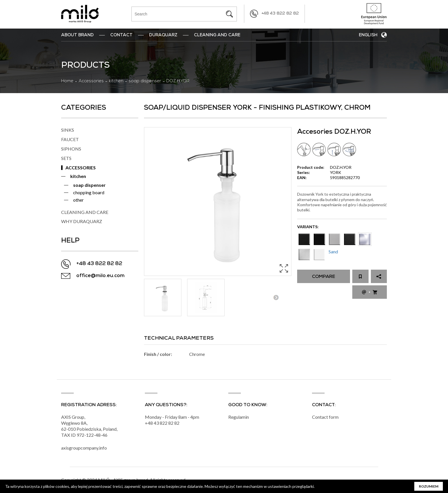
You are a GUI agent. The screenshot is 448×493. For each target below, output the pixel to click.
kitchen (116, 81)
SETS (66, 158)
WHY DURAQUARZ (82, 221)
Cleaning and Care (217, 35)
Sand (333, 251)
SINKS (68, 130)
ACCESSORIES (81, 168)
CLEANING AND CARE (85, 212)
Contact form (325, 417)
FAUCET (70, 139)
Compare (324, 277)
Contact (121, 35)
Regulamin (239, 417)
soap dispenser (145, 81)
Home (67, 81)
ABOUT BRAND (77, 35)
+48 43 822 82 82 (280, 14)
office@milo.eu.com (100, 276)
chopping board (89, 192)
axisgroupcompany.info (84, 448)
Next (276, 297)
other (78, 200)
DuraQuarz (163, 35)
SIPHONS (71, 149)
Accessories (91, 81)
